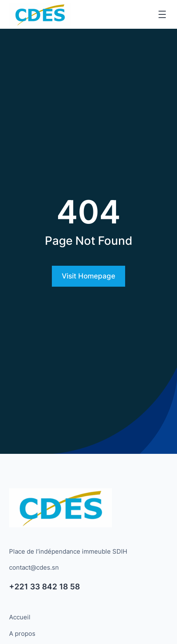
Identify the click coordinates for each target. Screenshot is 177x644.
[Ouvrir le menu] (162, 14)
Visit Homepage (88, 276)
